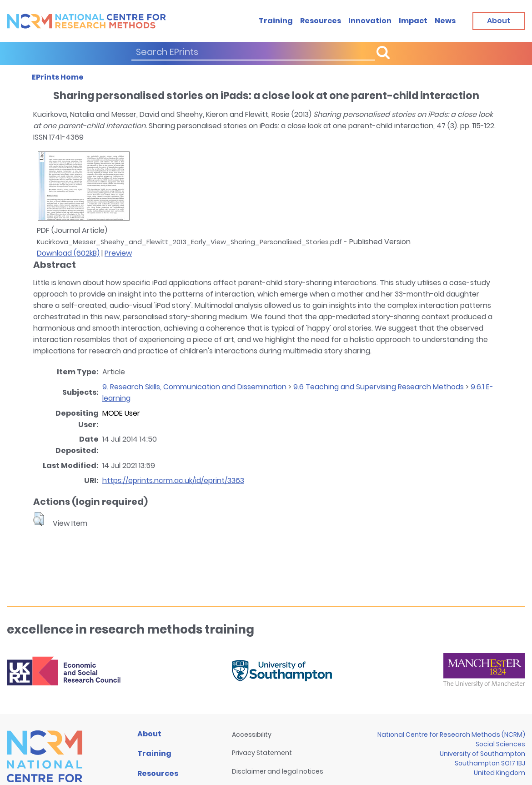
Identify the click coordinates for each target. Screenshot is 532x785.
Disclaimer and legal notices (278, 771)
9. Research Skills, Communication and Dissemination (194, 387)
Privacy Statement (262, 753)
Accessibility (252, 735)
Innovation (370, 21)
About (149, 734)
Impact (413, 21)
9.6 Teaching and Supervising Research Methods (379, 387)
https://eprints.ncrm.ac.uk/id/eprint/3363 (173, 481)
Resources (321, 21)
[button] (38, 519)
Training (276, 21)
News (445, 21)
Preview (118, 253)
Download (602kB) (68, 253)
